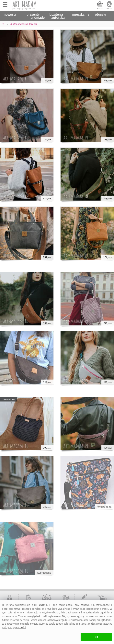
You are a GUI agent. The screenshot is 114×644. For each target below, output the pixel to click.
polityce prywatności (14, 627)
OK (96, 637)
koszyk (100, 8)
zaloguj (109, 8)
